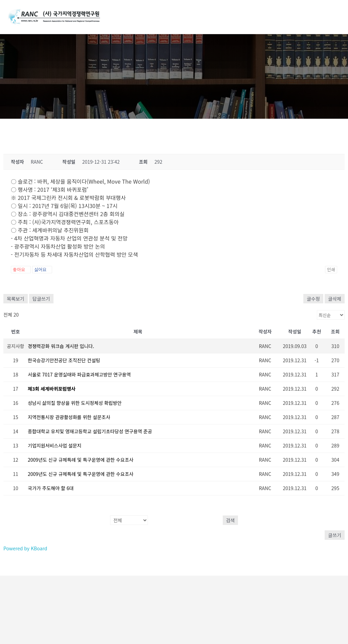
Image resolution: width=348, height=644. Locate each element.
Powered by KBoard (25, 548)
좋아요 (21, 269)
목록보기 (16, 299)
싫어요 (42, 269)
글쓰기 (335, 535)
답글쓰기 (41, 299)
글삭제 (335, 299)
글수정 (313, 299)
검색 (231, 520)
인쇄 (331, 269)
